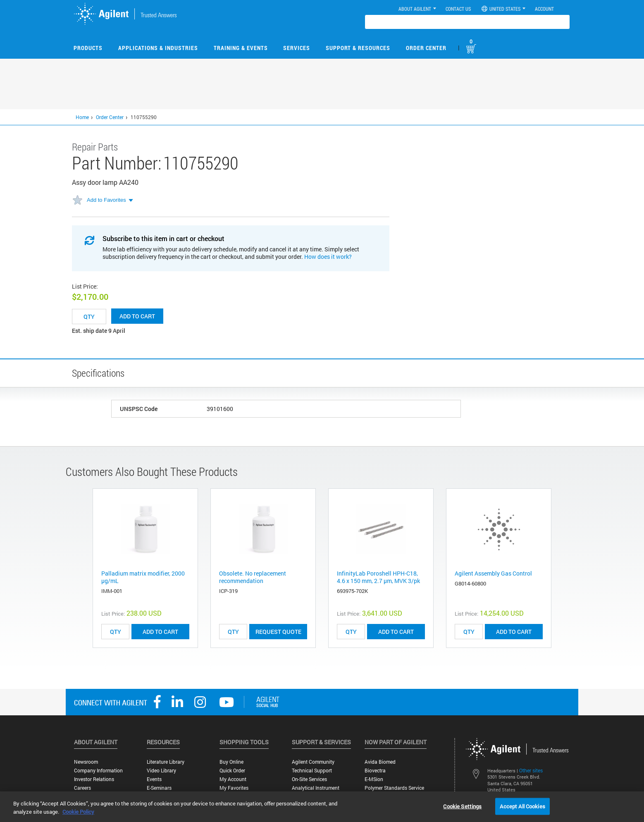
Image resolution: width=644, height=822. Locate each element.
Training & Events (241, 48)
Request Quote (278, 632)
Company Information (98, 771)
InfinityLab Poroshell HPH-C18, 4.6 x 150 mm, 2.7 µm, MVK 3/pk (378, 577)
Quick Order (232, 771)
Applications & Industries (158, 48)
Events (154, 779)
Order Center (426, 48)
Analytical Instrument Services (316, 791)
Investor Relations (94, 779)
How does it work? (328, 257)
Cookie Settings (462, 806)
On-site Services (309, 779)
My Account (233, 779)
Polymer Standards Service (394, 788)
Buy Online (231, 762)
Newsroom (86, 762)
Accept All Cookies (522, 806)
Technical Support (312, 771)
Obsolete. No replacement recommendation (253, 577)
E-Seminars (159, 788)
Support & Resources (358, 48)
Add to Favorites (106, 200)
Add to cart (137, 316)
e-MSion (374, 779)
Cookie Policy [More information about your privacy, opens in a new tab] (78, 812)
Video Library (161, 771)
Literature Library (166, 762)
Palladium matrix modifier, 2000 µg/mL (143, 577)
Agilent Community (313, 762)
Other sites (531, 770)
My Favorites (234, 788)
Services (297, 48)
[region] (322, 807)
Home (82, 117)
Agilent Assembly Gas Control (493, 573)
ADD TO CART (160, 632)
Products (88, 48)
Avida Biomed (380, 762)
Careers (82, 788)
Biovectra (375, 771)
